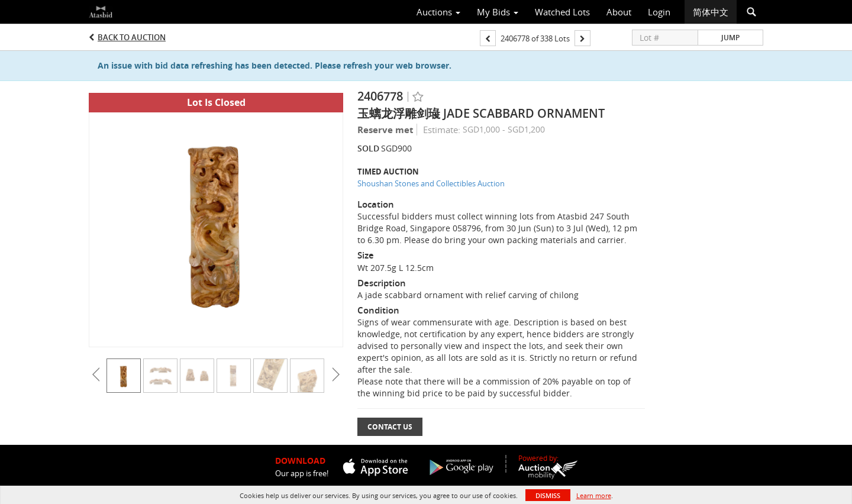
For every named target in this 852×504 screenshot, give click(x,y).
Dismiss (548, 495)
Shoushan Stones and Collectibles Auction (431, 183)
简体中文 (711, 12)
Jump (730, 38)
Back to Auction (132, 37)
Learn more (594, 495)
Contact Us (390, 427)
